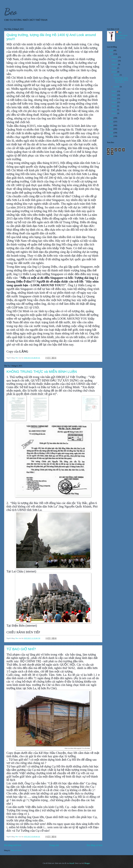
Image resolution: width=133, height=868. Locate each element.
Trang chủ (54, 845)
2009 (112, 136)
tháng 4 (114, 102)
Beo (10, 12)
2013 (112, 122)
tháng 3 (114, 106)
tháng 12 (115, 57)
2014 (112, 118)
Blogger (87, 863)
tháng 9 (114, 68)
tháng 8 (114, 72)
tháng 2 (114, 110)
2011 (112, 129)
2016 (112, 50)
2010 (112, 133)
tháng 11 (115, 61)
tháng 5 (114, 99)
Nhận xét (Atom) (17, 850)
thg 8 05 (117, 87)
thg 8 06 (117, 75)
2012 (112, 125)
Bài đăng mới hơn (13, 845)
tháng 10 (115, 64)
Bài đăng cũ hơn (95, 845)
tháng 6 (114, 95)
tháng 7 (114, 91)
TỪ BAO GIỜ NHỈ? (21, 649)
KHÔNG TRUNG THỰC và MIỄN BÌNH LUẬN (42, 372)
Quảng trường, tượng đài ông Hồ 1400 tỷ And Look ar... (121, 80)
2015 (112, 54)
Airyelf (72, 863)
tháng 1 (114, 113)
